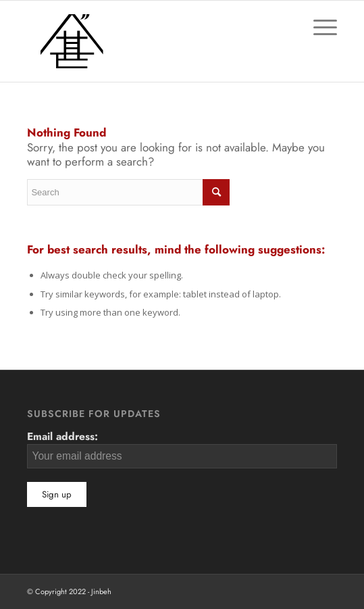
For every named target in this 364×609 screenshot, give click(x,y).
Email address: (182, 448)
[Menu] (318, 28)
